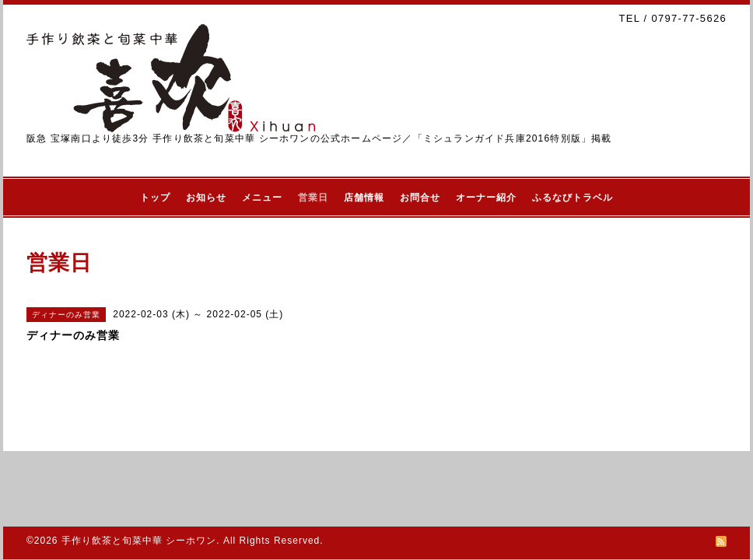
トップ (155, 198)
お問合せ (420, 198)
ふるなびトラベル (573, 198)
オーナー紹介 (486, 198)
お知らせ (206, 198)
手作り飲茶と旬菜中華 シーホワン (139, 541)
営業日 (313, 198)
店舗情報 (364, 198)
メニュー (262, 198)
